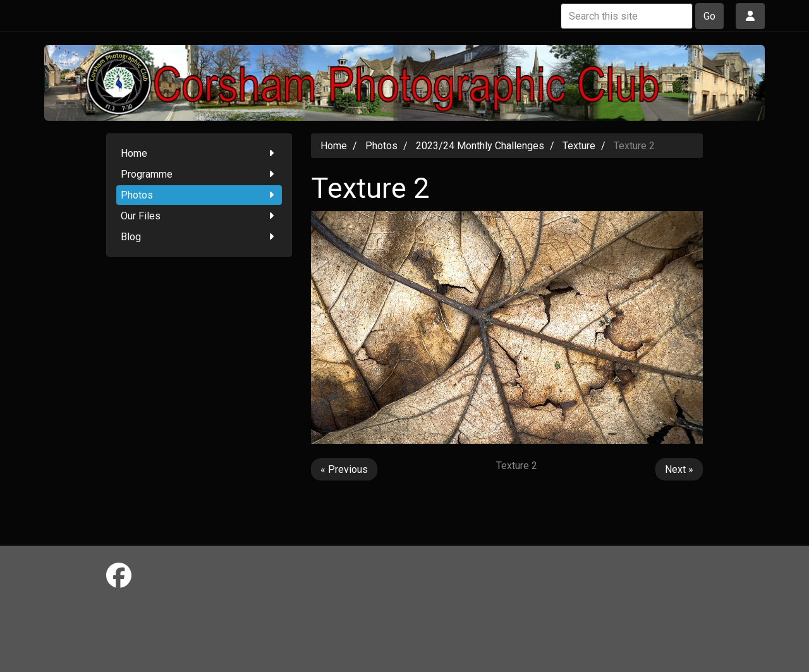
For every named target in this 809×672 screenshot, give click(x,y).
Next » (679, 469)
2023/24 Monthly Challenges (480, 146)
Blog (199, 237)
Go (709, 16)
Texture (579, 146)
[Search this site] (627, 16)
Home (199, 153)
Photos (199, 195)
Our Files (199, 216)
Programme (199, 174)
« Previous (344, 469)
